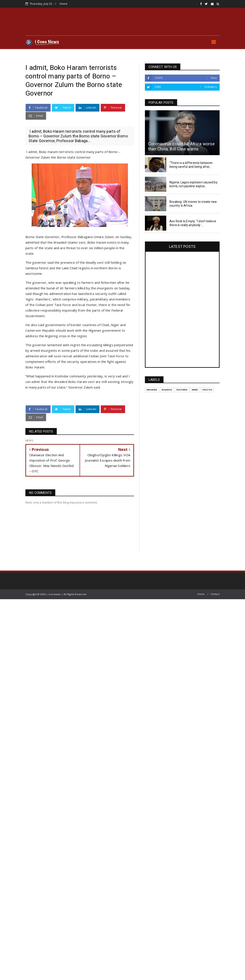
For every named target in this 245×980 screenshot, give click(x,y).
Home (63, 4)
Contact (215, 594)
